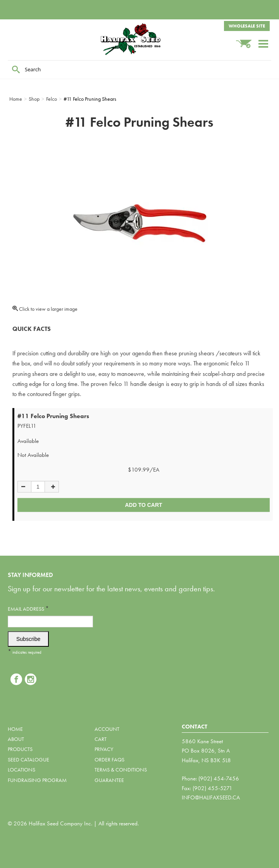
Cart (101, 739)
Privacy (104, 749)
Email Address (28, 609)
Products (20, 749)
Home (15, 729)
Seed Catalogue (28, 759)
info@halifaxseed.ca (211, 797)
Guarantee (109, 780)
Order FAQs (109, 759)
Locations (22, 770)
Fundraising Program (37, 780)
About (16, 739)
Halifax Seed (139, 39)
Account (107, 729)
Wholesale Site (247, 26)
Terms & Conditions (121, 770)
